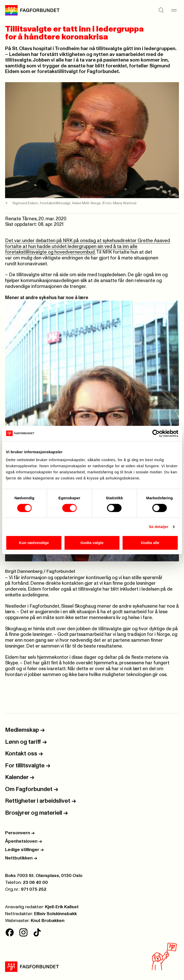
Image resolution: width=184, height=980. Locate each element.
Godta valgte (92, 543)
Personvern (20, 833)
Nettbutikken (21, 858)
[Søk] (161, 10)
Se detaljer (159, 527)
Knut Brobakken (48, 921)
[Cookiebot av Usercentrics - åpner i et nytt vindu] (156, 433)
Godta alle (150, 543)
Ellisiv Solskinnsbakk (55, 914)
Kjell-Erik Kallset (62, 907)
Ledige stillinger (24, 850)
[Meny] (174, 10)
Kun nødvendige (34, 543)
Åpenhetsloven (24, 841)
